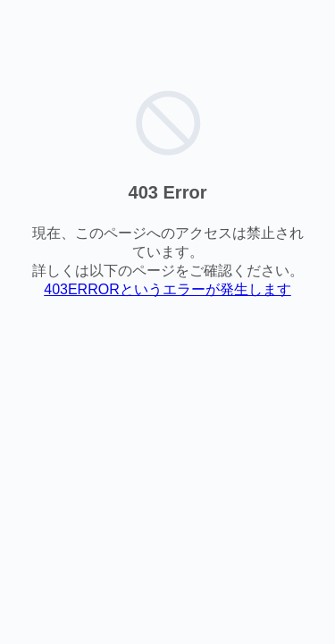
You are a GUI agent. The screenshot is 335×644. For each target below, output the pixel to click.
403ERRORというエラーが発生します (167, 289)
